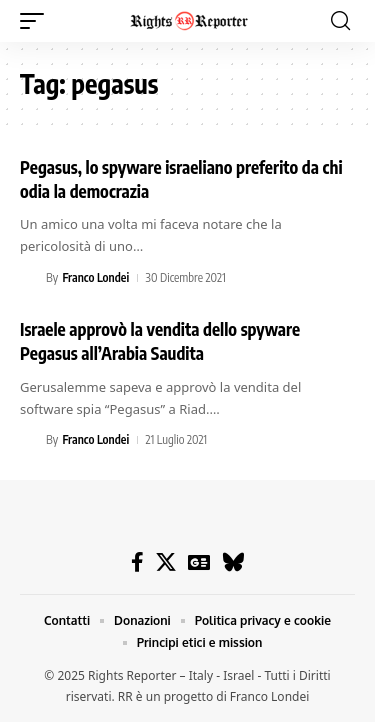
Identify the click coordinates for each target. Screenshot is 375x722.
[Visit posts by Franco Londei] (30, 278)
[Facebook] (137, 562)
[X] (166, 562)
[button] (37, 21)
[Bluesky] (233, 562)
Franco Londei (95, 277)
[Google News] (199, 562)
